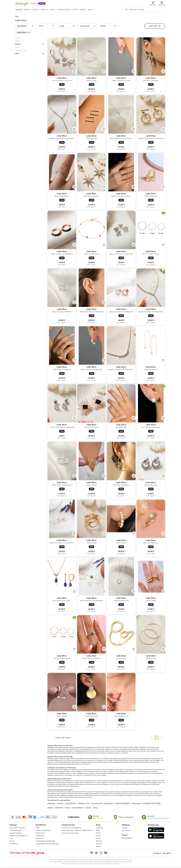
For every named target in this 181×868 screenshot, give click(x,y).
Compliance (40, 836)
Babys (98, 831)
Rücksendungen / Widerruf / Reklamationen (78, 831)
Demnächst (126, 831)
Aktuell (124, 828)
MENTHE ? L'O (84, 804)
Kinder (98, 834)
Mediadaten (14, 844)
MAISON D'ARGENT (122, 804)
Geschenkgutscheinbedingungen (47, 844)
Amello (50, 808)
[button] (162, 4)
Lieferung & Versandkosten (72, 828)
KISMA (88, 808)
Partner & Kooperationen (19, 836)
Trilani (95, 808)
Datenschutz (40, 834)
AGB (37, 828)
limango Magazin (16, 834)
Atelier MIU (59, 808)
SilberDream (137, 804)
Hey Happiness (78, 808)
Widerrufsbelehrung (43, 831)
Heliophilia (51, 804)
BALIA (68, 808)
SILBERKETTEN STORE (152, 804)
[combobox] (144, 10)
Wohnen (99, 842)
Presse (12, 842)
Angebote (99, 828)
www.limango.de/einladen (124, 862)
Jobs (11, 839)
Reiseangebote (127, 839)
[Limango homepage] (22, 4)
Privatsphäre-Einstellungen (46, 842)
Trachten (99, 844)
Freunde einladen (16, 831)
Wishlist (60, 804)
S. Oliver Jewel (97, 804)
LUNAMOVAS (71, 804)
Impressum (40, 839)
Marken (99, 847)
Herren (98, 839)
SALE (17, 54)
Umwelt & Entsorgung (70, 834)
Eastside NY (109, 804)
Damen (18, 45)
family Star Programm (18, 828)
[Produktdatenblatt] (62, 67)
